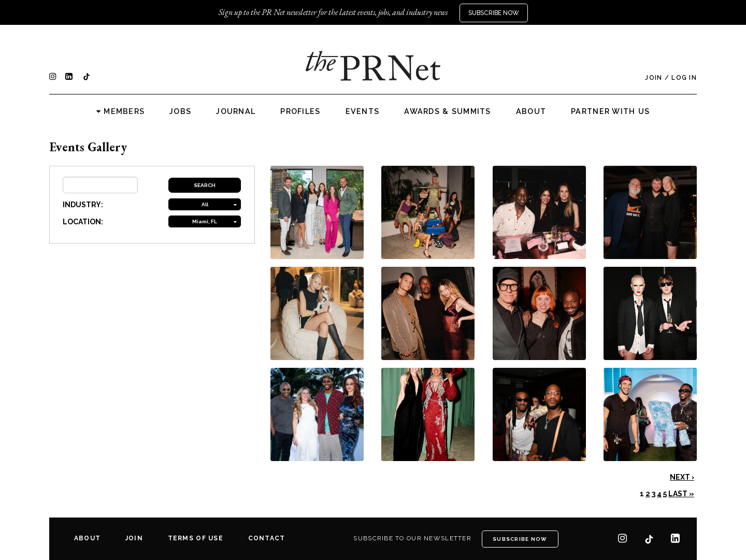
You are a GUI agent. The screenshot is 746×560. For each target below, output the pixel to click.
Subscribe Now (494, 13)
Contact (267, 538)
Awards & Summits (447, 111)
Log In (684, 78)
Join (654, 78)
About (531, 111)
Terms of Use (196, 538)
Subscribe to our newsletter (412, 538)
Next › (682, 477)
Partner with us (610, 111)
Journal (236, 111)
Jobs (180, 111)
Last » (681, 494)
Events (363, 111)
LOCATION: (83, 222)
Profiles (300, 111)
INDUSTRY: (83, 205)
